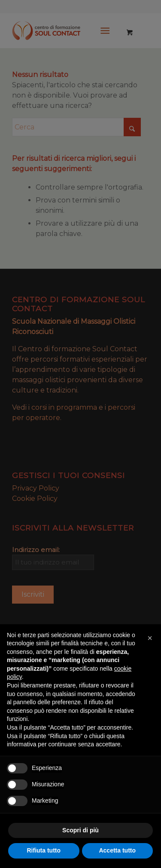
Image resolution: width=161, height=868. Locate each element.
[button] (150, 638)
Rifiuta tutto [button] (44, 850)
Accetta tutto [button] (117, 850)
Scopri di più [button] (80, 830)
